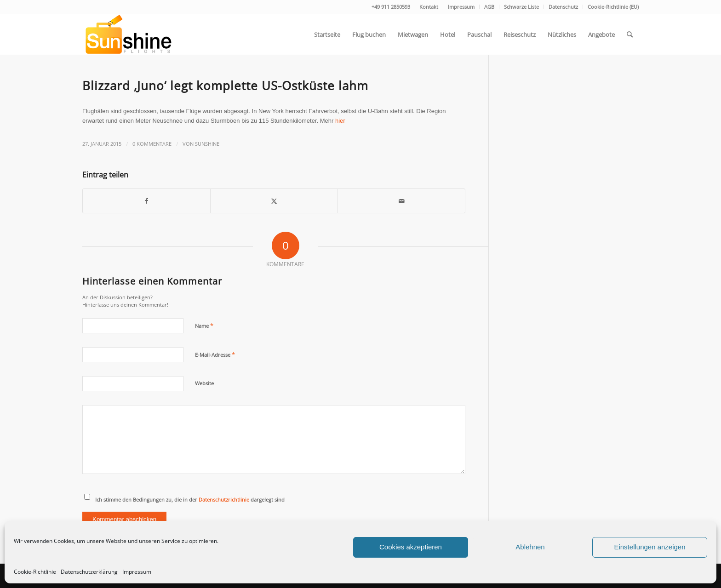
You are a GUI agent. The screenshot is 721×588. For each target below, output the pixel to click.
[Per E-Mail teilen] (401, 201)
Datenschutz (563, 7)
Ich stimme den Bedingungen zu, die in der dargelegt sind (190, 500)
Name (204, 325)
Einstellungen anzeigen (649, 547)
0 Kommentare (152, 144)
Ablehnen (530, 547)
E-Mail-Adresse (215, 354)
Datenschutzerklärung (89, 572)
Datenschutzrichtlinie (224, 500)
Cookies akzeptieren (411, 547)
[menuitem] (429, 7)
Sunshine (207, 144)
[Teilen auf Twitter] (274, 201)
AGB (489, 7)
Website (204, 383)
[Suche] (630, 34)
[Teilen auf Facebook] (146, 201)
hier (340, 121)
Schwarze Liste (521, 7)
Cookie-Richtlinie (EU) (613, 7)
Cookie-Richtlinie (35, 572)
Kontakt (429, 7)
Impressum (137, 572)
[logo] (128, 34)
